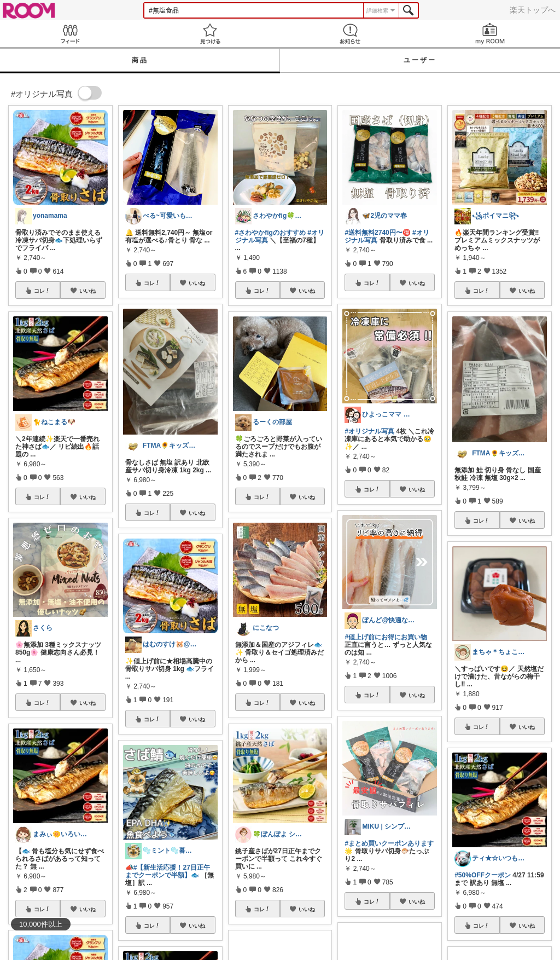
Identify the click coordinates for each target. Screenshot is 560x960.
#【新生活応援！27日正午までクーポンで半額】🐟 (168, 871)
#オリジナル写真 (369, 431)
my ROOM (490, 34)
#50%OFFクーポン (483, 875)
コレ (42, 291)
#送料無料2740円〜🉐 (377, 233)
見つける (210, 34)
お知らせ (350, 34)
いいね (87, 291)
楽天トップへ (533, 10)
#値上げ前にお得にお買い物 (386, 637)
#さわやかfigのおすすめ (270, 233)
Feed (70, 34)
